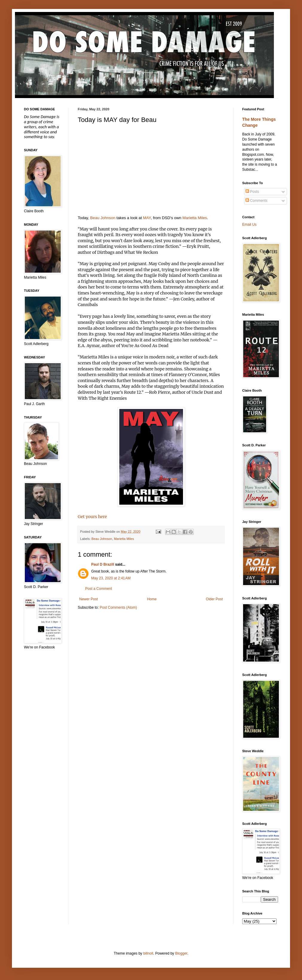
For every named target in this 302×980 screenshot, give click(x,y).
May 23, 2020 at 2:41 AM (111, 578)
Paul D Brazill (103, 564)
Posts (252, 192)
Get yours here (92, 517)
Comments (256, 201)
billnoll (148, 953)
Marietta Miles (195, 218)
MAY (147, 218)
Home (152, 599)
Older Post (214, 599)
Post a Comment (99, 589)
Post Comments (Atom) (118, 607)
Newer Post (89, 599)
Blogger (181, 953)
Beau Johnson (103, 218)
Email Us (249, 225)
